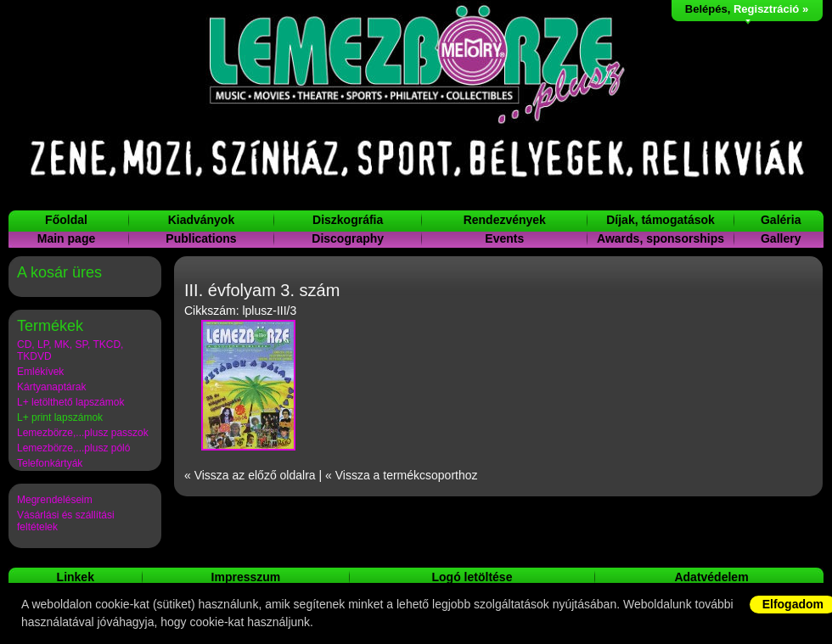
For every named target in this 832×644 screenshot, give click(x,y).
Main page (66, 238)
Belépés (706, 9)
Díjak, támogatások (661, 220)
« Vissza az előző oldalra (250, 475)
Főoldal (66, 220)
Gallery (781, 238)
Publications (201, 238)
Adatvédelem (711, 577)
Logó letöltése (472, 577)
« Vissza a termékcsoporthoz (402, 475)
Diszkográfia (348, 220)
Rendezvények (505, 220)
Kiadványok (202, 220)
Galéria (781, 220)
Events (504, 238)
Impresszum (246, 577)
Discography (348, 238)
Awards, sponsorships (661, 238)
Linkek (76, 577)
